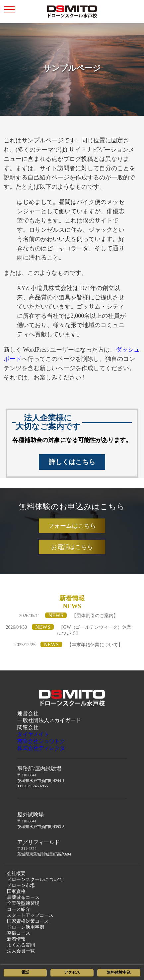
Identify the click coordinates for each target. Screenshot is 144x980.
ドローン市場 (21, 885)
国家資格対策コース (28, 921)
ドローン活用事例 (26, 927)
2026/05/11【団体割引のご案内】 (69, 616)
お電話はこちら (72, 547)
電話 (25, 972)
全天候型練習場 (23, 903)
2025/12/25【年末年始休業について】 (69, 645)
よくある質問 (21, 945)
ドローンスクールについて (35, 880)
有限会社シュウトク (41, 741)
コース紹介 (19, 909)
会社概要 (16, 874)
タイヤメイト (33, 734)
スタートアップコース (30, 915)
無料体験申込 (119, 972)
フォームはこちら (72, 526)
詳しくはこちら (72, 462)
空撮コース (19, 933)
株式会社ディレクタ (41, 748)
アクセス (72, 972)
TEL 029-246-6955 (33, 786)
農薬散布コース (23, 897)
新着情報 (16, 939)
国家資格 (16, 891)
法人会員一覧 (21, 951)
